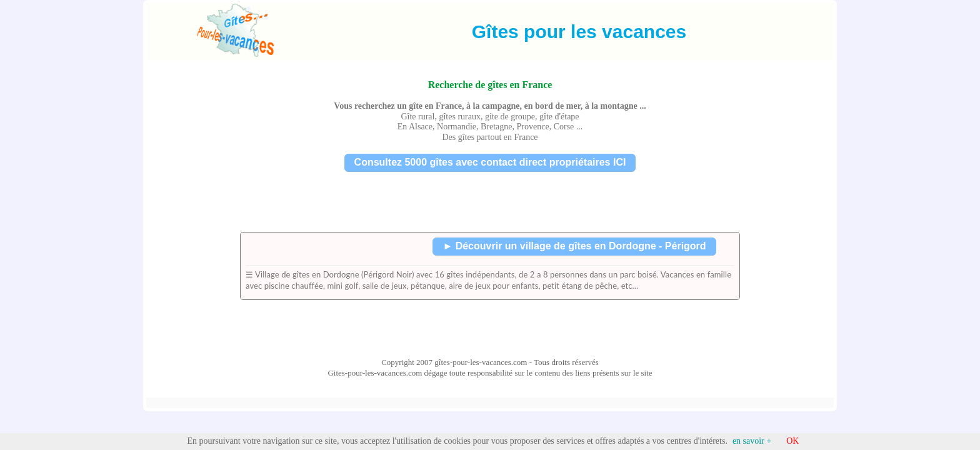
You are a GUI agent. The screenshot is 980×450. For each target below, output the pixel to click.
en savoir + (752, 441)
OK (792, 441)
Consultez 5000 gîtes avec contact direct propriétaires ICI (490, 162)
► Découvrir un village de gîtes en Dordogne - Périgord (574, 246)
